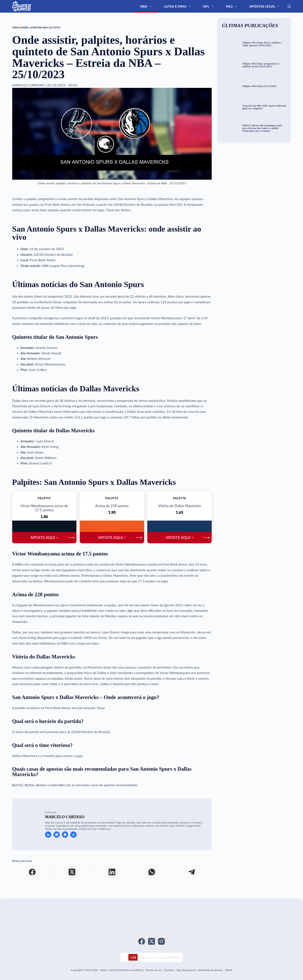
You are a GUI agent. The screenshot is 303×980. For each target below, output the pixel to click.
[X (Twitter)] (72, 874)
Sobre (103, 970)
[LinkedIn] (112, 874)
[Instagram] (161, 941)
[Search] (289, 6)
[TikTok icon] (73, 836)
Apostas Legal (271, 6)
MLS (249, 6)
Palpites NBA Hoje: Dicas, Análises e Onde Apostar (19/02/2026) (264, 44)
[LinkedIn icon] (48, 836)
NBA (192, 6)
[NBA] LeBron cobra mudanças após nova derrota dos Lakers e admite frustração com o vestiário (264, 128)
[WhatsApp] (152, 874)
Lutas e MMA (214, 6)
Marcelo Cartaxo (65, 819)
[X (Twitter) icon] (57, 836)
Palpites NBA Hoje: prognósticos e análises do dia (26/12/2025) (264, 65)
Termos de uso (154, 970)
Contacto (169, 970)
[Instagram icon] (65, 836)
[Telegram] (192, 874)
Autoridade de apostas (210, 970)
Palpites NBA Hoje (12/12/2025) (262, 86)
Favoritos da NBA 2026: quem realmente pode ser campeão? (261, 107)
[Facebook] (32, 874)
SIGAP (229, 970)
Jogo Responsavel (186, 970)
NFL (235, 6)
